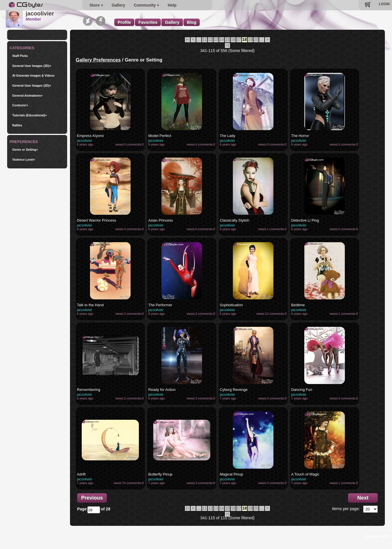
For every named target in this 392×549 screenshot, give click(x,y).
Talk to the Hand (90, 305)
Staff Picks (20, 56)
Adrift (81, 474)
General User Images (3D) (32, 66)
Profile (124, 22)
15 (227, 39)
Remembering (89, 390)
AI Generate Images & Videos (33, 76)
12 (210, 39)
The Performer (160, 305)
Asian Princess (161, 220)
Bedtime (298, 305)
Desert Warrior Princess (96, 220)
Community (141, 5)
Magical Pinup (231, 474)
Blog (192, 22)
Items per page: (346, 509)
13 (216, 39)
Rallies (17, 125)
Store (95, 5)
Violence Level (24, 160)
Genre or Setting (25, 150)
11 (205, 39)
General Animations (28, 96)
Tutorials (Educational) (30, 115)
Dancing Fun (302, 390)
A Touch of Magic (305, 474)
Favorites (148, 22)
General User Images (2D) (32, 86)
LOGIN (384, 4)
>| (227, 45)
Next (363, 498)
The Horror (300, 136)
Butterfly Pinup (160, 474)
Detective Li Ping (305, 220)
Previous (92, 498)
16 (233, 39)
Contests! (20, 105)
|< (187, 39)
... (199, 39)
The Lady (227, 136)
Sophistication (231, 305)
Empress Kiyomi (90, 136)
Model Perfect (160, 136)
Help (165, 5)
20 (256, 39)
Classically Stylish (234, 220)
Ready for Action (162, 390)
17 (239, 39)
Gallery (115, 5)
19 (250, 39)
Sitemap (372, 536)
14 (222, 39)
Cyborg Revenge (234, 390)
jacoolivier (84, 141)
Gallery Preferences (98, 60)
